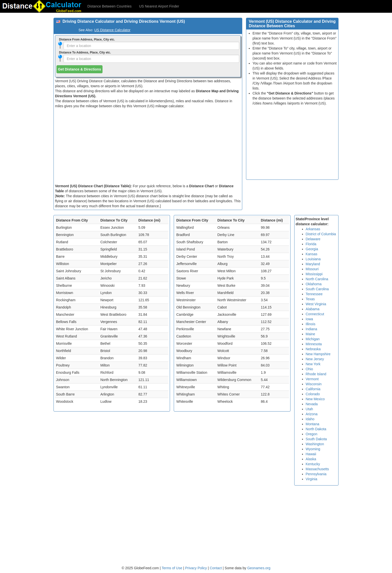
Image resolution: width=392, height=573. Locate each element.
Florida (311, 244)
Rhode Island (316, 374)
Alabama (313, 309)
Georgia (312, 249)
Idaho (310, 419)
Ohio (309, 369)
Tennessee (314, 294)
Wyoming (313, 449)
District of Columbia (321, 234)
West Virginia (316, 304)
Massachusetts (317, 469)
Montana (312, 424)
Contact (216, 568)
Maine (310, 334)
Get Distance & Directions (79, 69)
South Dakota (316, 439)
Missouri (312, 269)
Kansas (312, 254)
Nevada (312, 404)
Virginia (311, 479)
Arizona (312, 414)
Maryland (313, 264)
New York (313, 364)
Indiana (311, 329)
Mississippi (314, 274)
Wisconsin (314, 384)
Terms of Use (172, 568)
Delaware (313, 239)
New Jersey (315, 359)
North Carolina (317, 279)
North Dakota (316, 429)
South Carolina (317, 289)
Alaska (311, 459)
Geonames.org (259, 568)
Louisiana (313, 259)
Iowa (309, 319)
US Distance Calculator (112, 30)
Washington (315, 444)
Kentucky (313, 464)
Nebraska (313, 349)
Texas (310, 299)
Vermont (312, 379)
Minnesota (314, 344)
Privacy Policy (196, 568)
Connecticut (315, 314)
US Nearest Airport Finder (159, 6)
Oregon (312, 434)
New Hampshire (318, 354)
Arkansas (313, 229)
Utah (309, 409)
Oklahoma (314, 284)
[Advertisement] (148, 146)
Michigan (313, 339)
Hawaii (311, 454)
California (313, 389)
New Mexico (315, 399)
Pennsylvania (316, 474)
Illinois (311, 324)
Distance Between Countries (110, 6)
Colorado (313, 394)
